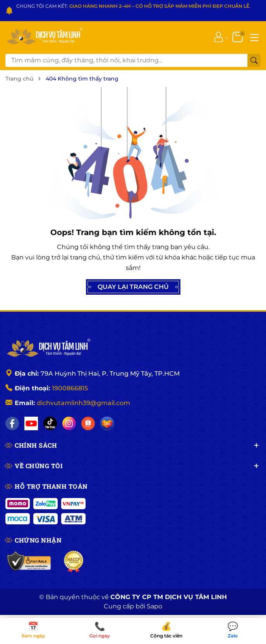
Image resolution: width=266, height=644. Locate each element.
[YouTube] (31, 423)
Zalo (233, 630)
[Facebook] (12, 423)
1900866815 (70, 388)
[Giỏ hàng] (238, 37)
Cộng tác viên (166, 630)
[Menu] (254, 37)
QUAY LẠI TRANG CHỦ (133, 287)
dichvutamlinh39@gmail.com (83, 403)
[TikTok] (50, 423)
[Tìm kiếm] (254, 60)
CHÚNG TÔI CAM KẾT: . (133, 6)
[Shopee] (88, 423)
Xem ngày (33, 630)
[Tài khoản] (219, 37)
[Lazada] (107, 423)
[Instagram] (69, 423)
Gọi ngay (100, 630)
